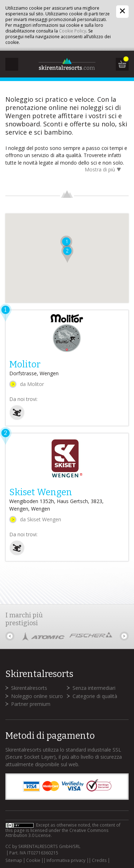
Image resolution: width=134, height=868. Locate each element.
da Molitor (32, 384)
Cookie (33, 861)
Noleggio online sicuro (37, 696)
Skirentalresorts (29, 688)
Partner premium (31, 704)
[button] (67, 254)
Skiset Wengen (41, 492)
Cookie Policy (73, 31)
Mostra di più (104, 170)
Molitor (25, 365)
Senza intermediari (94, 688)
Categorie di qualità (95, 696)
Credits (99, 861)
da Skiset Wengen (41, 519)
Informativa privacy (66, 861)
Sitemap (14, 861)
